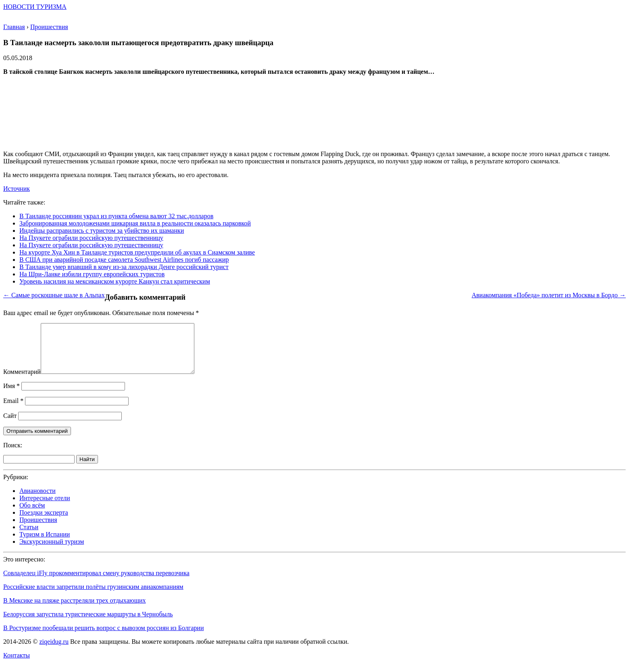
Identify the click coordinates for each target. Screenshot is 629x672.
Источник (17, 189)
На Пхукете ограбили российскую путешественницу (91, 238)
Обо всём (32, 515)
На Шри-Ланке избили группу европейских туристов (92, 274)
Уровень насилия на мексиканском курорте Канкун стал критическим (115, 281)
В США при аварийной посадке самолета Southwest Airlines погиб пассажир (124, 260)
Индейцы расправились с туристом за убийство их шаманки (102, 231)
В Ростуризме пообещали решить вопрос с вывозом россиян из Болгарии (103, 638)
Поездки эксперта (44, 522)
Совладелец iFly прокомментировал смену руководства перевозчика (96, 583)
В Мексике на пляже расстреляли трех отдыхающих (75, 610)
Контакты (17, 665)
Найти (87, 469)
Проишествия (38, 529)
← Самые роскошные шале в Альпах (54, 295)
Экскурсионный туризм (52, 551)
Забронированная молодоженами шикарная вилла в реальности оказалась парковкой (135, 223)
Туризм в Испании (45, 544)
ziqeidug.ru (54, 651)
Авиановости (37, 500)
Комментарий (22, 381)
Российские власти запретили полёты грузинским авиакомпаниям (93, 596)
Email (13, 410)
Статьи (29, 537)
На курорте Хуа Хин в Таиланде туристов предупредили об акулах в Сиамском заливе (137, 252)
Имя (11, 395)
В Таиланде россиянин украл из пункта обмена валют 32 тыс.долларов (116, 216)
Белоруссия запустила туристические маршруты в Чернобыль (88, 624)
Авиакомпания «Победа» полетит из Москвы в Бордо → (549, 295)
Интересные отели (45, 508)
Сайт (10, 425)
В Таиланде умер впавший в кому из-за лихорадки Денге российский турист (124, 267)
